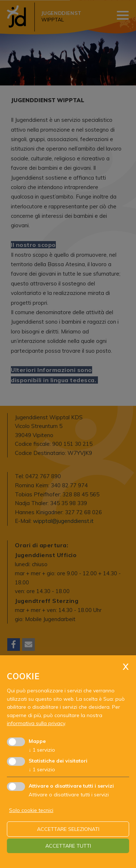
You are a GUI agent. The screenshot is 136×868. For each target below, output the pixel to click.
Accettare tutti (68, 846)
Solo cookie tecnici (31, 810)
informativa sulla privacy (36, 723)
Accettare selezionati (68, 829)
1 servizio (42, 750)
